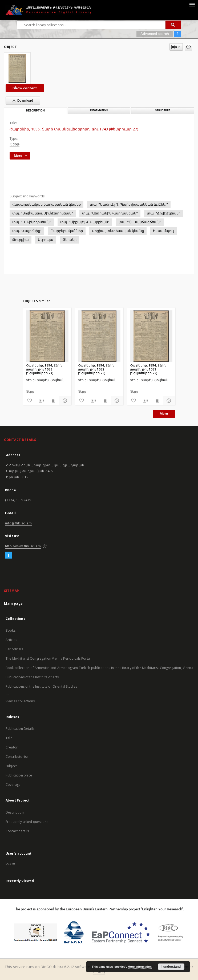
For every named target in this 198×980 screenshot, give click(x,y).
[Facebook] (8, 555)
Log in (10, 863)
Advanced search (155, 34)
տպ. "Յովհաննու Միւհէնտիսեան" (43, 213)
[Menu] (192, 4)
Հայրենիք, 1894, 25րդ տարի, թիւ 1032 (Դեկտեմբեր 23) (96, 369)
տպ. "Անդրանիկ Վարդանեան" (110, 213)
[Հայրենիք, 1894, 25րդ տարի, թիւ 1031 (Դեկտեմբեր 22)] (151, 336)
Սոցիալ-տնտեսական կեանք (118, 231)
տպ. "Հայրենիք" (27, 231)
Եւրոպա (46, 240)
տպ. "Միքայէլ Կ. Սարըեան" (85, 222)
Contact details (17, 831)
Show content (25, 88)
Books (11, 630)
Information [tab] (99, 110)
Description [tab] (35, 111)
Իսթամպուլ (163, 231)
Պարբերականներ (67, 231)
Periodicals (14, 649)
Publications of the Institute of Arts (32, 677)
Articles (11, 640)
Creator (12, 747)
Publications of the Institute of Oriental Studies (41, 686)
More (164, 414)
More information (140, 967)
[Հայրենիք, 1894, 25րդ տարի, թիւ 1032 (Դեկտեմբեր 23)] (99, 336)
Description (15, 812)
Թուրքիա (21, 240)
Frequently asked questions (27, 822)
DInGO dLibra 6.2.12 (58, 967)
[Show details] (64, 401)
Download (21, 101)
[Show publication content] (53, 401)
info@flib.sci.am (19, 523)
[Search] (173, 25)
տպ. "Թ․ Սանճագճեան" (140, 222)
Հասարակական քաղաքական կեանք (47, 204)
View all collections (20, 701)
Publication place (19, 775)
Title (9, 738)
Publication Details (20, 729)
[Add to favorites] (188, 47)
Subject (11, 766)
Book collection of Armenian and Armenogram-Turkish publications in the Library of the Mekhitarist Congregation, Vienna (99, 668)
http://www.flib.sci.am (23, 546)
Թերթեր (69, 240)
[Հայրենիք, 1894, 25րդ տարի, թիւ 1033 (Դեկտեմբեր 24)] (47, 336)
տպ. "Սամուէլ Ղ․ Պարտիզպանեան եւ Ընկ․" (129, 204)
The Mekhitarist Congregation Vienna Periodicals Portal (48, 658)
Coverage (13, 785)
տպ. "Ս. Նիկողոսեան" (32, 222)
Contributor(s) (17, 757)
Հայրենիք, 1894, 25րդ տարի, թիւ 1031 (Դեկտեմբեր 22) (148, 369)
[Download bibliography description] (41, 401)
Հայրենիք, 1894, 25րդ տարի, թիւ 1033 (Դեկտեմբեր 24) (44, 369)
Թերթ (15, 144)
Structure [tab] (163, 110)
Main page (13, 603)
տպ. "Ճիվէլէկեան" (163, 213)
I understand (171, 967)
